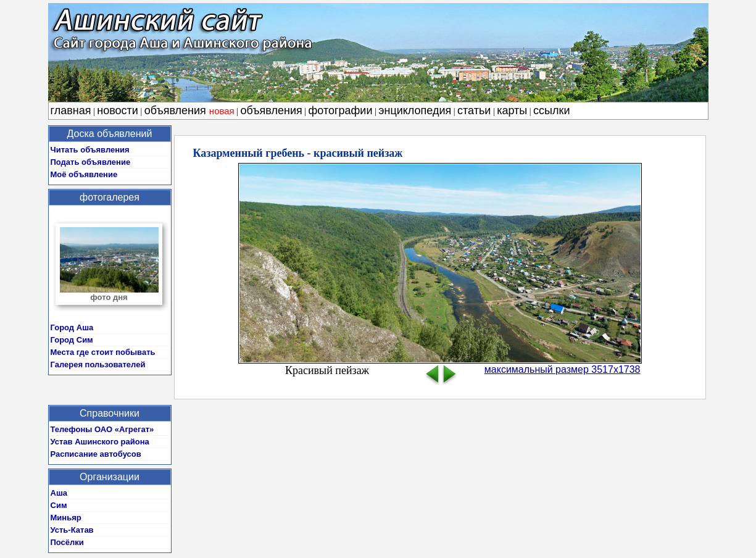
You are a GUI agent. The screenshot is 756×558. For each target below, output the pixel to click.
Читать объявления (90, 150)
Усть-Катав (72, 530)
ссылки (551, 110)
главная (71, 110)
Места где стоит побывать (103, 352)
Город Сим (72, 340)
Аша (59, 493)
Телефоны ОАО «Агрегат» (102, 429)
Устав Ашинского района (100, 442)
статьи (474, 110)
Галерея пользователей (98, 364)
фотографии (341, 110)
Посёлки (67, 542)
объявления (189, 110)
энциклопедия (415, 110)
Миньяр (66, 518)
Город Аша (72, 327)
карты (512, 110)
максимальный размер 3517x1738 (563, 369)
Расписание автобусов (96, 454)
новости (118, 110)
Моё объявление (84, 174)
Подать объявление (91, 162)
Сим (59, 505)
